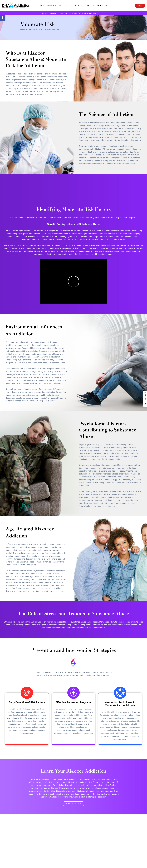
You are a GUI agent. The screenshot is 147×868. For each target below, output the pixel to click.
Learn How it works (57, 6)
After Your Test (77, 6)
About (90, 6)
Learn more (101, 13)
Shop (42, 6)
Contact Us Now (73, 804)
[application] (65, 6)
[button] (3, 18)
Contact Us (102, 6)
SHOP (140, 6)
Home (23, 29)
